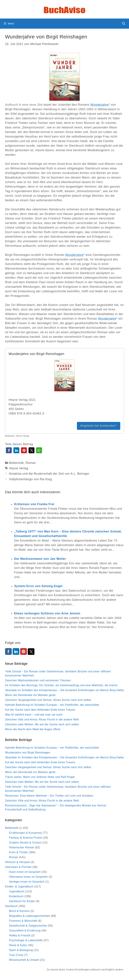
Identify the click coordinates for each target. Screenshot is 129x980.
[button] (9, 450)
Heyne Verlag (19, 468)
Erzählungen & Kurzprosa (25, 833)
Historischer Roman (22, 847)
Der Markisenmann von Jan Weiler (40, 559)
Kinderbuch (16, 896)
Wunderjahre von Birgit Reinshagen (28, 753)
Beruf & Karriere (19, 911)
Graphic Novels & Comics (25, 843)
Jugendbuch (17, 891)
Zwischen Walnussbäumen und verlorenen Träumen (38, 680)
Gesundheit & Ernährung (25, 931)
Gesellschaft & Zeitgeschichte (28, 926)
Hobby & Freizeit (20, 935)
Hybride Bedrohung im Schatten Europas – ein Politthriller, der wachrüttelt (52, 705)
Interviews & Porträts (18, 867)
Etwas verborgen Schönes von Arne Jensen (47, 613)
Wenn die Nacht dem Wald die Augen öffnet (33, 729)
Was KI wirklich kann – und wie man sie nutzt (34, 715)
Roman (31, 463)
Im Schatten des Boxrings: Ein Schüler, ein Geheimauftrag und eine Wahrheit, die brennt (61, 685)
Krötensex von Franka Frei (34, 504)
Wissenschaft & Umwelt (24, 960)
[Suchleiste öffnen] (124, 24)
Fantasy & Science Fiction (26, 838)
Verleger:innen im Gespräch (27, 882)
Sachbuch (11, 906)
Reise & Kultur (18, 945)
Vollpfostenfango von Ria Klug (30, 479)
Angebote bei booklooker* (99, 426)
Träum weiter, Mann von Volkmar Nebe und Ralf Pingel (40, 777)
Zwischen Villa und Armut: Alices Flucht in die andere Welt (42, 719)
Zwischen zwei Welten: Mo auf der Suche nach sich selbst (42, 724)
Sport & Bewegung (21, 950)
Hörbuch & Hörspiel (17, 862)
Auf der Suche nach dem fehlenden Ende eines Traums (40, 710)
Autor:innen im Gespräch (25, 872)
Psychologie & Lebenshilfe (26, 940)
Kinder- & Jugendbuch (19, 887)
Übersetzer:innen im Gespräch (28, 877)
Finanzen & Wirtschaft (23, 921)
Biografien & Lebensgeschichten (30, 916)
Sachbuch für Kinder (22, 901)
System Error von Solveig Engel (38, 586)
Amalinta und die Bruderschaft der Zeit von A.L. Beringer (49, 474)
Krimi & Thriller (19, 852)
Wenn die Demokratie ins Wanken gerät (30, 695)
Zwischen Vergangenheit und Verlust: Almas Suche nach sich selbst (48, 700)
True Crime (16, 955)
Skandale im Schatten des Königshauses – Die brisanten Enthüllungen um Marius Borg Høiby (64, 690)
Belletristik (16, 463)
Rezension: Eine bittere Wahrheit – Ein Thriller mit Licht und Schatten (49, 796)
